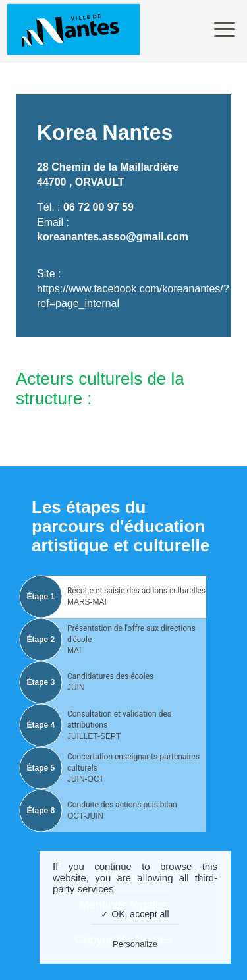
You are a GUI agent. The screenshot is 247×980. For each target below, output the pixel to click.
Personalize (135, 944)
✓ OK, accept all (135, 914)
